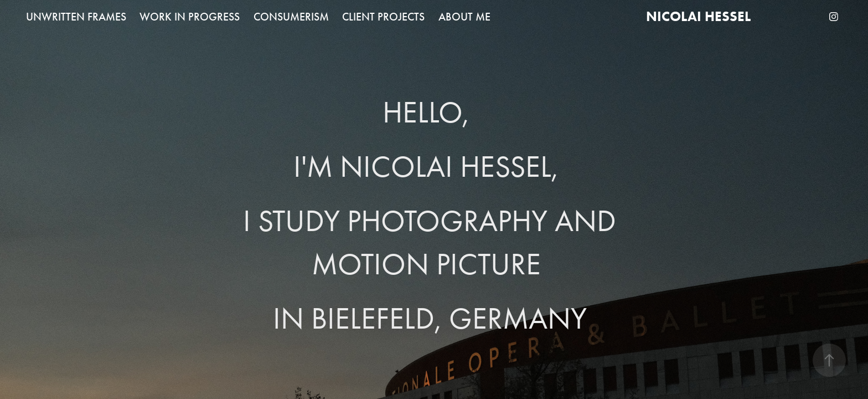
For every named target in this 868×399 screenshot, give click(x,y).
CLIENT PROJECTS (383, 17)
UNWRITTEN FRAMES (76, 17)
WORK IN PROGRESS (190, 17)
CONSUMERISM (291, 17)
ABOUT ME (464, 17)
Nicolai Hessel (698, 16)
